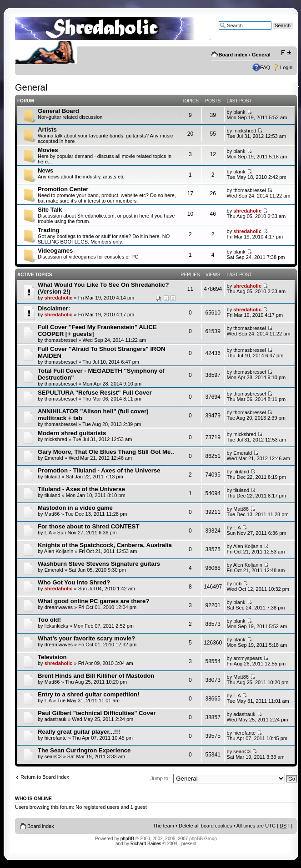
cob (237, 584)
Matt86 (52, 514)
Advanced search (273, 32)
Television (52, 657)
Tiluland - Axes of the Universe (81, 489)
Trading (49, 230)
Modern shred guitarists (72, 433)
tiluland (53, 477)
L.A (48, 533)
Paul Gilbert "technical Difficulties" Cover (97, 713)
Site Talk (50, 210)
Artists (47, 129)
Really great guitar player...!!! (79, 732)
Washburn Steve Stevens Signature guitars (99, 564)
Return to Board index (45, 777)
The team (164, 826)
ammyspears (248, 658)
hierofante (56, 738)
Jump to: (160, 778)
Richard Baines (146, 844)
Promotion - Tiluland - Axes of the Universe (99, 470)
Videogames (55, 251)
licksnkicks (56, 626)
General (261, 55)
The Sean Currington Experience (84, 750)
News (45, 170)
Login (286, 67)
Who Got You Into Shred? (74, 582)
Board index (233, 55)
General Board (58, 111)
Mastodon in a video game (75, 508)
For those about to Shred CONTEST (88, 526)
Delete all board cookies (205, 826)
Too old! (49, 620)
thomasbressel (250, 190)
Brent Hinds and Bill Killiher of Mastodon (96, 676)
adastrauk (55, 719)
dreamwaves (59, 607)
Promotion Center (63, 189)
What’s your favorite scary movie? (86, 638)
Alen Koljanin (59, 551)
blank (239, 112)
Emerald (54, 458)
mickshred (245, 131)
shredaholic (247, 211)
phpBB (127, 839)
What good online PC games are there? (93, 601)
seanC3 (53, 756)
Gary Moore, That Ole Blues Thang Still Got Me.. (106, 452)
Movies (48, 150)
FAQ (265, 67)
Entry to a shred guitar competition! (88, 694)
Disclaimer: (54, 308)
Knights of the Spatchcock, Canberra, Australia (105, 545)
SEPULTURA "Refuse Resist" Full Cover (95, 393)
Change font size (286, 53)
